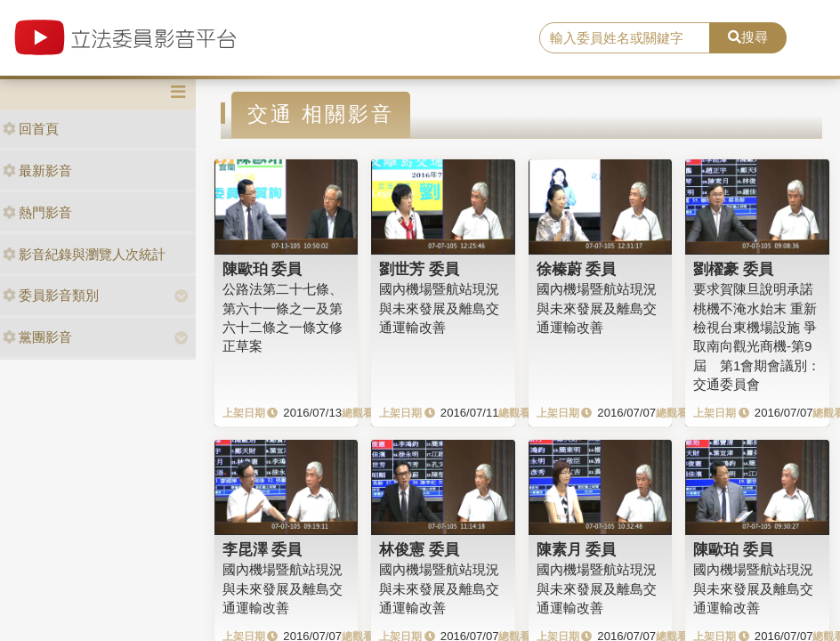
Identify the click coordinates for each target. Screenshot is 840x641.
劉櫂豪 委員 (733, 269)
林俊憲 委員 (419, 549)
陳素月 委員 (577, 549)
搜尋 (748, 37)
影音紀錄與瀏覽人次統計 (84, 254)
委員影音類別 (51, 295)
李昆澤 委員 (262, 549)
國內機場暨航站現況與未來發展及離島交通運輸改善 (439, 308)
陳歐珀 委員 (262, 269)
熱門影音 (37, 212)
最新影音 (37, 170)
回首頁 (31, 129)
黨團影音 (37, 337)
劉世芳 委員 (419, 269)
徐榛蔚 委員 (577, 269)
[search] (625, 38)
